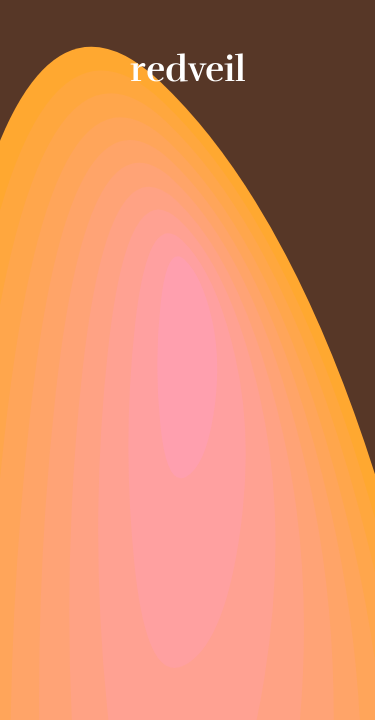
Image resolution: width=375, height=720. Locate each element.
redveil (188, 69)
